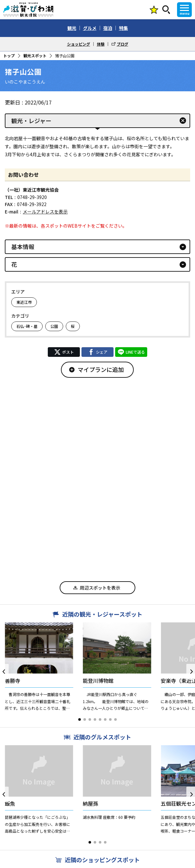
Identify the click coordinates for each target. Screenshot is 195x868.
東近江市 (24, 302)
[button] (80, 719)
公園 (54, 326)
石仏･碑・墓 (27, 326)
